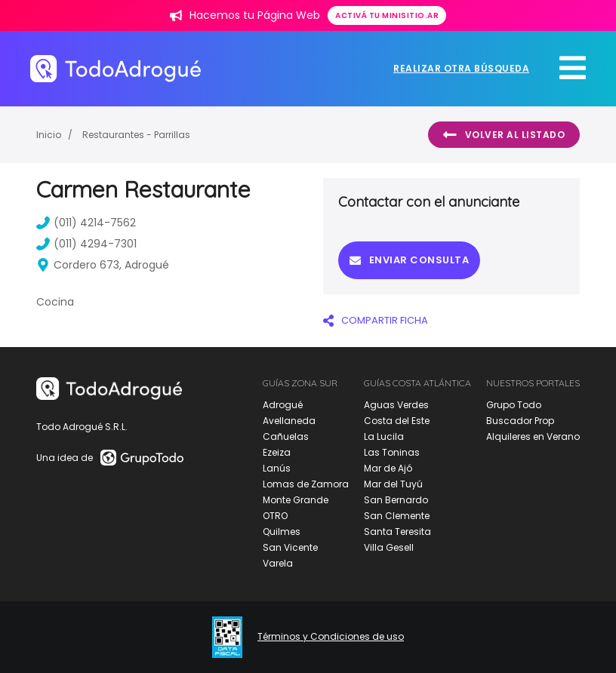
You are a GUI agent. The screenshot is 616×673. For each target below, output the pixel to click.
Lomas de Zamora (306, 484)
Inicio (49, 135)
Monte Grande (296, 500)
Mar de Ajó (388, 468)
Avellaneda (289, 421)
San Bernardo (396, 500)
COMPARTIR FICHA (376, 320)
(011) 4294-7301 (86, 244)
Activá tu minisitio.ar (387, 15)
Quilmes (282, 532)
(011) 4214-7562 (86, 223)
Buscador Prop (520, 421)
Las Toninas (392, 452)
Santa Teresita (397, 532)
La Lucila (384, 436)
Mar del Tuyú (393, 484)
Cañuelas (286, 436)
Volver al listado (504, 135)
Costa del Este (397, 421)
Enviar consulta (409, 260)
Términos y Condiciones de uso (331, 637)
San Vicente (290, 547)
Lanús (277, 468)
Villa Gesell (389, 547)
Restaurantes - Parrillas (136, 135)
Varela (278, 563)
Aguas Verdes (396, 405)
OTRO (275, 516)
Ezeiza (277, 452)
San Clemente (397, 516)
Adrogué (283, 405)
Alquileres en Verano (533, 436)
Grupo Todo (514, 405)
